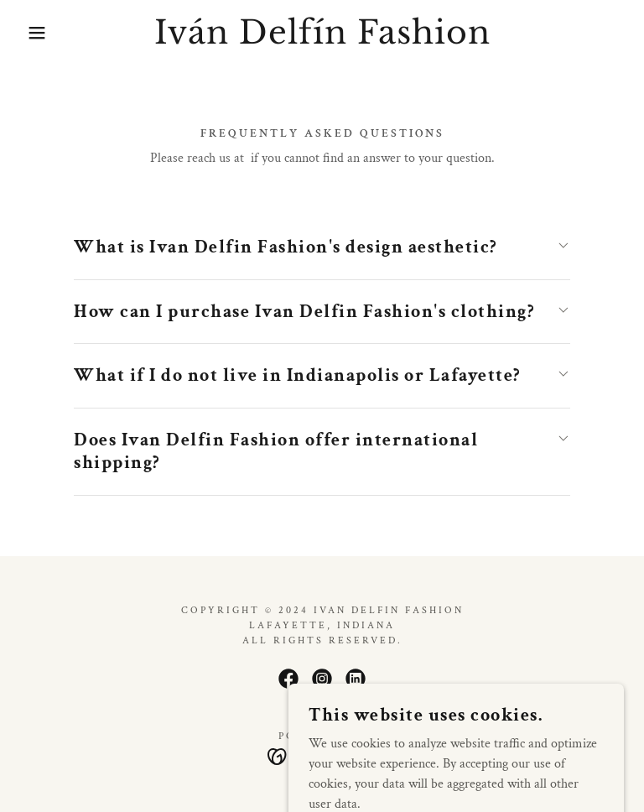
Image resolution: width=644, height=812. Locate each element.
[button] (32, 33)
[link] (322, 40)
